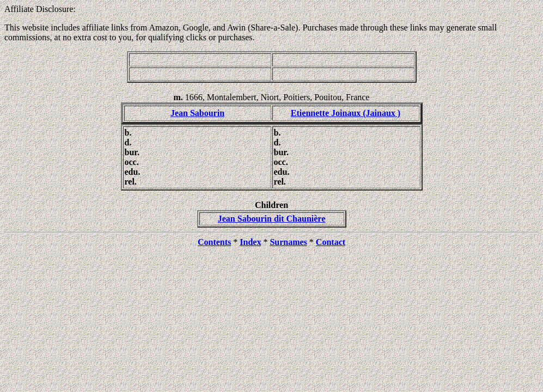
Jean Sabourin (197, 113)
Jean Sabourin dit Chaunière (272, 219)
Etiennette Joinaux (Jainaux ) (346, 113)
